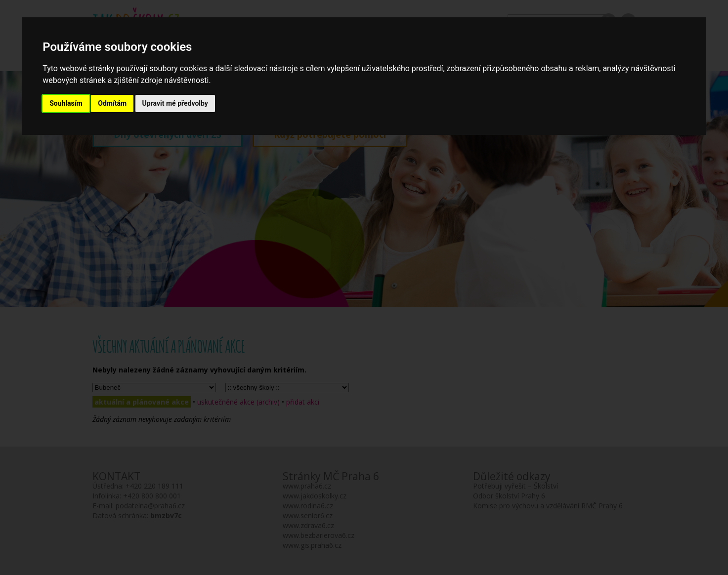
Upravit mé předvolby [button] (175, 103)
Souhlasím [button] (66, 103)
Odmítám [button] (112, 103)
